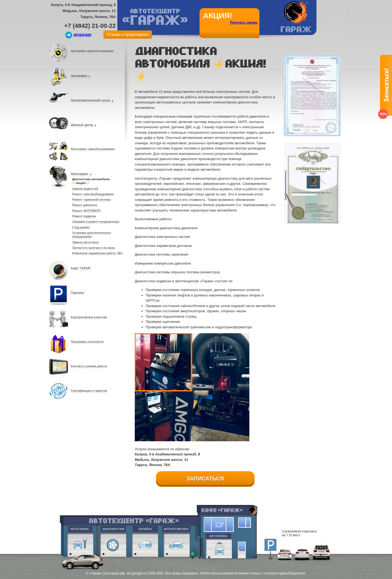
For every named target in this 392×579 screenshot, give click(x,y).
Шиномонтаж (113, 545)
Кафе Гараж (219, 525)
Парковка (270, 545)
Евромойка (219, 545)
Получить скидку (244, 23)
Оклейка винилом (145, 545)
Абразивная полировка (176, 545)
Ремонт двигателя (80, 545)
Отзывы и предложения (128, 35)
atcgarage (82, 35)
